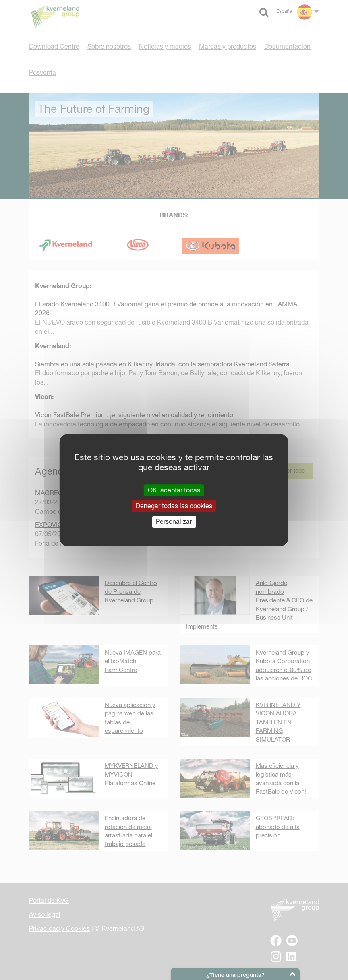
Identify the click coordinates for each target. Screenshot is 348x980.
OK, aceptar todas (174, 490)
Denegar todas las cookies (174, 506)
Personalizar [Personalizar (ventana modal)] (174, 522)
